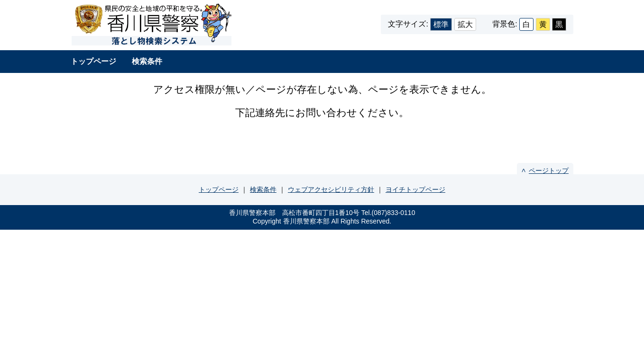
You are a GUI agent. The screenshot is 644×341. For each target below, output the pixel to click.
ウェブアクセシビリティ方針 (331, 189)
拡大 (465, 24)
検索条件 (147, 61)
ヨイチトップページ (415, 189)
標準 (441, 24)
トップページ (93, 61)
